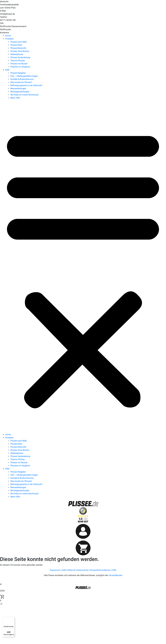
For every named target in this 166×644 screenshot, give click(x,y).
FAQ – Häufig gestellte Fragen (24, 76)
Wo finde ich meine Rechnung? (25, 95)
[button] (83, 267)
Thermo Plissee (18, 61)
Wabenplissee (17, 54)
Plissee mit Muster (19, 64)
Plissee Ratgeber (18, 73)
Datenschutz (83, 570)
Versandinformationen (100, 570)
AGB (64, 570)
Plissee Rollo (16, 45)
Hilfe (7, 70)
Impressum (55, 570)
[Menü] (13, 618)
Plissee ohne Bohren (20, 51)
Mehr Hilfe (15, 98)
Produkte (9, 39)
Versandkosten (115, 575)
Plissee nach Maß (19, 42)
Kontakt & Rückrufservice (22, 79)
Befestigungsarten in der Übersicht (26, 85)
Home (8, 36)
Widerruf (71, 570)
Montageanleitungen (20, 92)
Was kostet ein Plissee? (21, 82)
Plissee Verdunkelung (20, 57)
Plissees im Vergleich (20, 67)
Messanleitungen (18, 89)
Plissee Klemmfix (18, 48)
